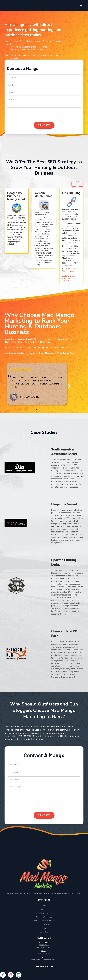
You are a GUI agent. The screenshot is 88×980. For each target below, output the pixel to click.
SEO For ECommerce (44, 917)
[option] (17, 221)
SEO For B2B (44, 924)
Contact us (44, 932)
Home (44, 906)
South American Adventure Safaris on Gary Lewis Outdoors (70, 278)
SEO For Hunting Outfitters (44, 921)
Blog (44, 928)
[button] (81, 6)
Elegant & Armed (64, 504)
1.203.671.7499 (44, 953)
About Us (44, 909)
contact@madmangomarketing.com (44, 959)
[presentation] (24, 117)
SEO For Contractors (44, 913)
